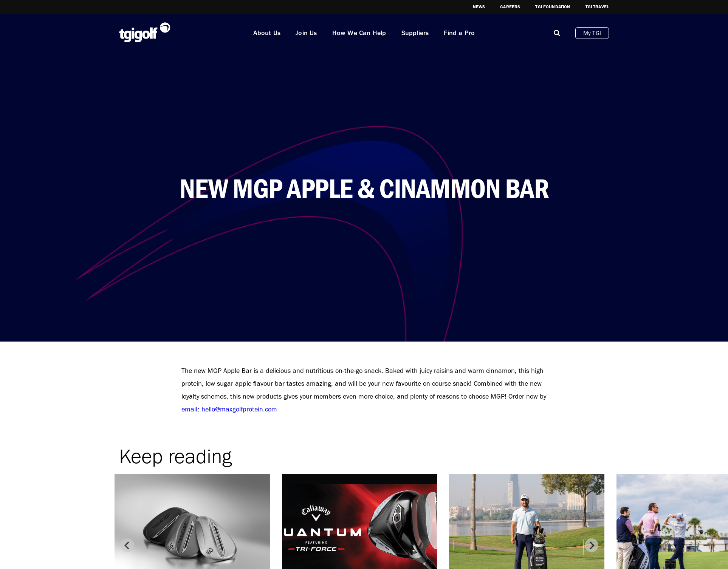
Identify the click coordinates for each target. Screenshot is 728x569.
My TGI (592, 33)
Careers (510, 7)
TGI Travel (597, 7)
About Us (267, 33)
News (479, 7)
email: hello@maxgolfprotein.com (229, 409)
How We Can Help (359, 33)
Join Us (306, 33)
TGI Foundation (553, 7)
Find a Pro (459, 33)
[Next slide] (592, 545)
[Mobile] (557, 33)
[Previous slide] (127, 545)
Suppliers (415, 33)
